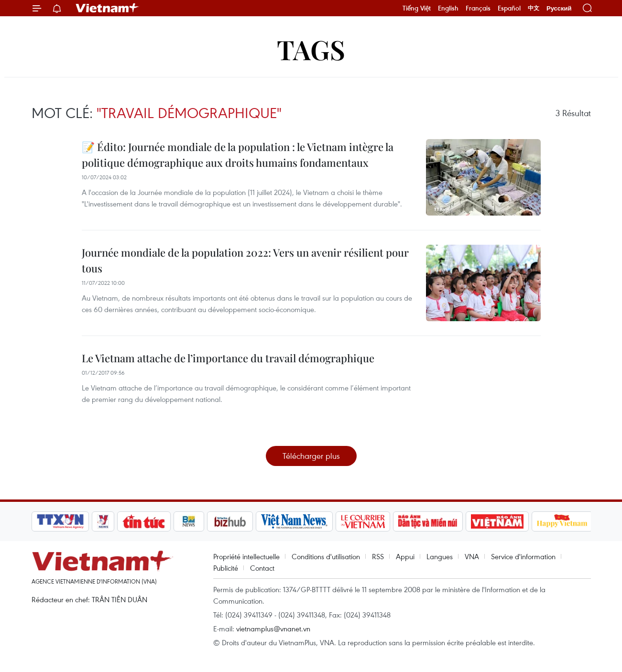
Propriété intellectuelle (246, 556)
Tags (311, 49)
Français (478, 8)
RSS (378, 556)
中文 (534, 8)
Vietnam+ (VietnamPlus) (108, 8)
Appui (405, 556)
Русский (559, 8)
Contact (262, 568)
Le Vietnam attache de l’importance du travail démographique (228, 358)
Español (509, 8)
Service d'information (523, 556)
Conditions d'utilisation (326, 556)
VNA (472, 556)
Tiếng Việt (417, 8)
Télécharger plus (311, 456)
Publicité (226, 568)
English (448, 8)
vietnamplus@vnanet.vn (273, 629)
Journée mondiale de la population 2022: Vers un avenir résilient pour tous (245, 260)
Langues (440, 556)
